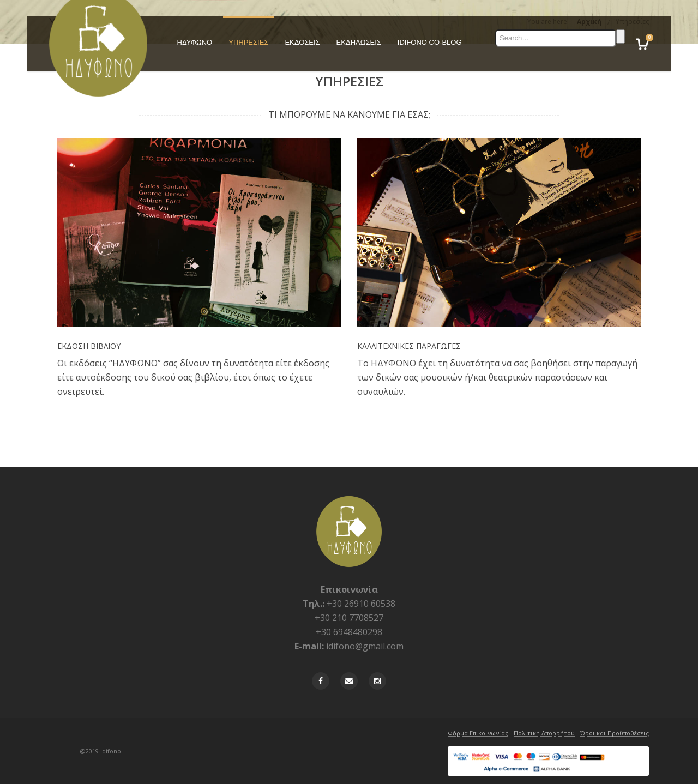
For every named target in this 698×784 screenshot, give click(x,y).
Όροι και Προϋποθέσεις (615, 733)
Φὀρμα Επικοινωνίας (478, 733)
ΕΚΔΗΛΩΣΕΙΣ (359, 42)
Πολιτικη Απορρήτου (544, 733)
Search (621, 37)
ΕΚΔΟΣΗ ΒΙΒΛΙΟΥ (89, 346)
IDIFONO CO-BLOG (430, 42)
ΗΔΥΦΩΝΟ (195, 42)
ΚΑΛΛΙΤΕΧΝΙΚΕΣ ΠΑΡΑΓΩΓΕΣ (409, 346)
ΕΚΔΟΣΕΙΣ (302, 42)
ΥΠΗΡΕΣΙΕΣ (248, 42)
